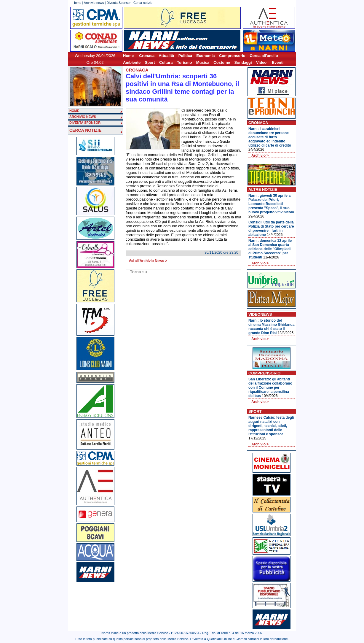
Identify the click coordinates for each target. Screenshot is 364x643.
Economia (205, 56)
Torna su (138, 272)
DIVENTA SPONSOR (85, 123)
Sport (150, 62)
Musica (203, 62)
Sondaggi (243, 62)
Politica (185, 56)
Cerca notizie (143, 3)
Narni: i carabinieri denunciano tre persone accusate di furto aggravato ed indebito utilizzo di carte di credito (270, 137)
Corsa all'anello (264, 56)
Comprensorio (232, 56)
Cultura (166, 62)
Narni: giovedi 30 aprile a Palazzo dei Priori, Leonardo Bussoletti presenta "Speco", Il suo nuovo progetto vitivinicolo (271, 204)
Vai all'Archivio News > (148, 261)
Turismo (184, 62)
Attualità (166, 56)
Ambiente (132, 62)
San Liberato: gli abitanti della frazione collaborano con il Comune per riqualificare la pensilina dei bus (270, 388)
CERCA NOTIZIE (85, 130)
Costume (222, 62)
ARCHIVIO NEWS (83, 117)
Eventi (278, 62)
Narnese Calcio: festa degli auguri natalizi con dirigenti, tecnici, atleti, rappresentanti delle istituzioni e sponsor (271, 426)
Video (261, 62)
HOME (74, 111)
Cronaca (147, 56)
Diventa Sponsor (119, 3)
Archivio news (94, 3)
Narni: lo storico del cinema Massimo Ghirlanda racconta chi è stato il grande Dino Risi (271, 327)
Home (77, 3)
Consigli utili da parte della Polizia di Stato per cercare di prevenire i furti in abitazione (271, 228)
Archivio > (260, 155)
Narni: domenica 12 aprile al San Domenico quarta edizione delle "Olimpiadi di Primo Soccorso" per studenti (270, 249)
